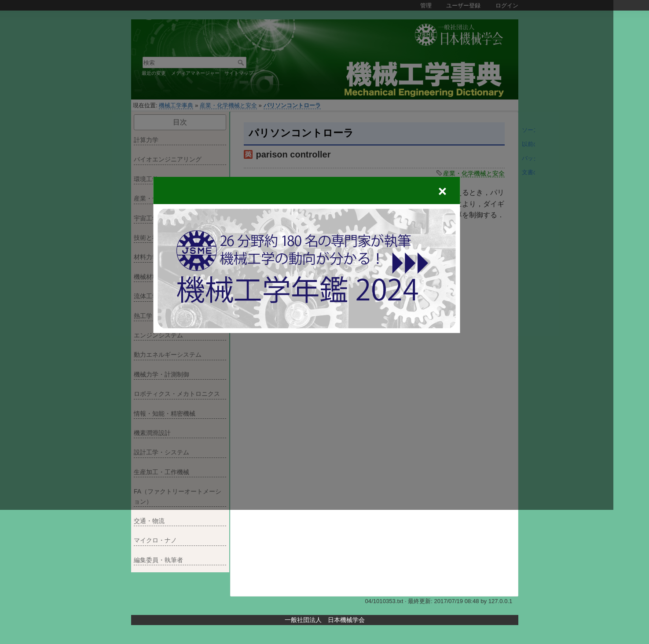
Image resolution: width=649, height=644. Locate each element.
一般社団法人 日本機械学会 (325, 620)
